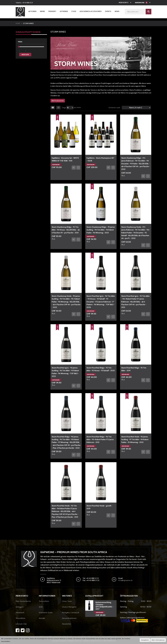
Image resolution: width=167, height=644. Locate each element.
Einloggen (20, 607)
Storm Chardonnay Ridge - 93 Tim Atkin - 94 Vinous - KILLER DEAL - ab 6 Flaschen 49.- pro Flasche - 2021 (66, 230)
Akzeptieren (145, 640)
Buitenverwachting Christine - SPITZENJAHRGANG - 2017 (104, 606)
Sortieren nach (114, 108)
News (117, 11)
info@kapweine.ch (125, 580)
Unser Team (67, 601)
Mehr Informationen (158, 640)
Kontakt (42, 618)
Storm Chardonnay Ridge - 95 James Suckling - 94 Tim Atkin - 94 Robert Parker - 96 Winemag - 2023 (101, 230)
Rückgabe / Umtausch (71, 613)
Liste (58, 108)
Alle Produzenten (58, 101)
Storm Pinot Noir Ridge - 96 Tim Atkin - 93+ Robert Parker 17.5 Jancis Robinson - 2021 (100, 440)
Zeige (64, 108)
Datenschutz (44, 601)
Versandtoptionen (69, 618)
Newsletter (67, 624)
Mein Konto (124, 3)
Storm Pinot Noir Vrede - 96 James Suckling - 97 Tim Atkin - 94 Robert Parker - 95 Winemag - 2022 (135, 440)
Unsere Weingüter (69, 607)
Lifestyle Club (21, 624)
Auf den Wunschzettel (78, 168)
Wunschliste (20, 618)
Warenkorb (20, 613)
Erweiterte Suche (46, 613)
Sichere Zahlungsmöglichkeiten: (134, 619)
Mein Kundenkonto (23, 601)
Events (108, 11)
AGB (41, 607)
